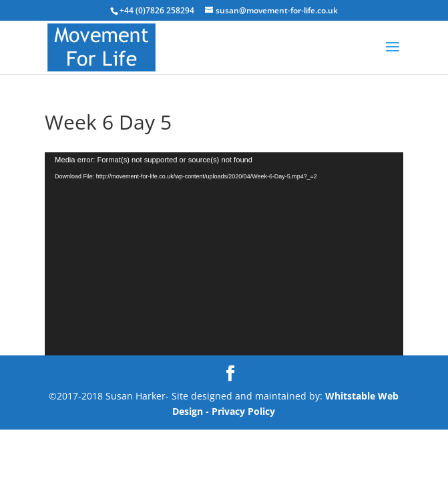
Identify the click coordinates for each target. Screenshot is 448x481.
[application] (224, 254)
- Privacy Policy (240, 411)
